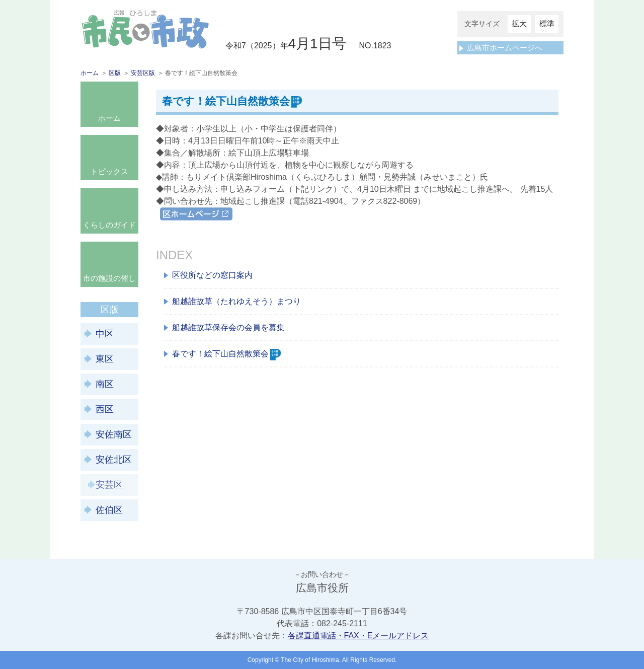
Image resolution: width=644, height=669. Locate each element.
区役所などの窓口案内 (212, 275)
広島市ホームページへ (505, 48)
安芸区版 (143, 73)
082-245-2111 (342, 623)
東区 (105, 359)
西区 (105, 409)
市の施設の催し (109, 278)
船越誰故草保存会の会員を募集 (228, 327)
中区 (105, 334)
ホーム (90, 73)
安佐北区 (114, 460)
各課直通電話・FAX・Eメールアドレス (358, 636)
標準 (547, 23)
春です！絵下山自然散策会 (226, 354)
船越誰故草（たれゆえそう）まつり (236, 301)
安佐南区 (114, 434)
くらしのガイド (109, 225)
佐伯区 (109, 510)
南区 (105, 384)
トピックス (109, 171)
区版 (115, 73)
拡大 (519, 23)
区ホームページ (188, 213)
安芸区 (109, 485)
